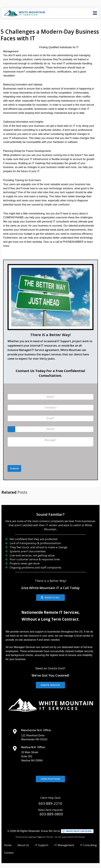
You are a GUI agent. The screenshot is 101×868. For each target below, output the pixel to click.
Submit (14, 468)
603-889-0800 (51, 814)
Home (8, 845)
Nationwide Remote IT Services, (50, 612)
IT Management (64, 845)
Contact (9, 853)
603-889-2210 (50, 803)
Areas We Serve (50, 831)
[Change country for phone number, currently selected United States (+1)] (11, 429)
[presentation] (24, 461)
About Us (23, 845)
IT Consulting (88, 845)
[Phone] (50, 429)
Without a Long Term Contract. (50, 619)
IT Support (42, 845)
